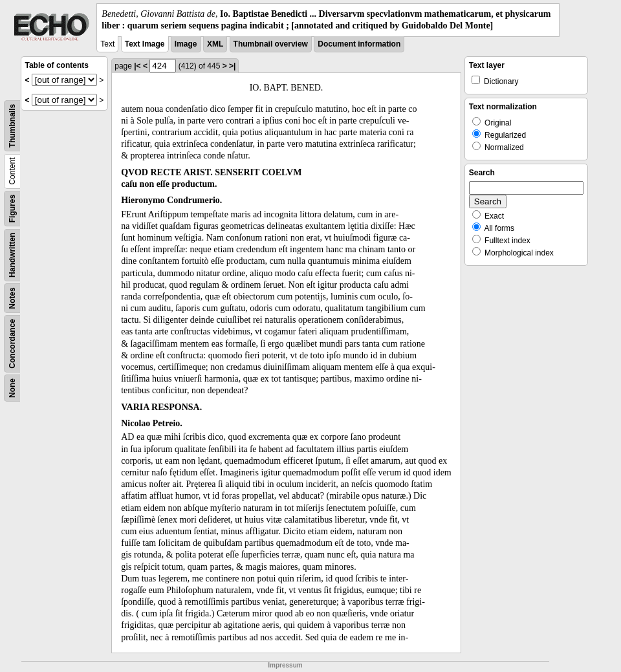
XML (215, 44)
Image (186, 44)
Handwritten (12, 255)
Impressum (285, 665)
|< (137, 66)
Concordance (12, 344)
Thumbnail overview (271, 44)
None (12, 388)
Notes (12, 298)
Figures (12, 209)
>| (232, 66)
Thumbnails (12, 126)
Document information (359, 44)
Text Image (145, 44)
